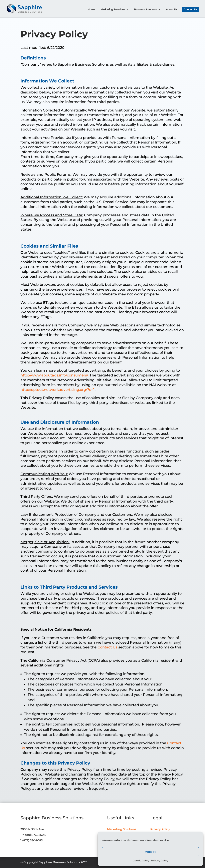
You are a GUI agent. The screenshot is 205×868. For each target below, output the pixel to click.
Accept (150, 852)
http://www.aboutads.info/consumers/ (54, 375)
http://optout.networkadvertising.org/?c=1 (58, 390)
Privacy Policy (160, 860)
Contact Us (190, 9)
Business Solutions (145, 9)
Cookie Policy (141, 860)
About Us (172, 9)
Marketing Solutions (113, 9)
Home (91, 9)
